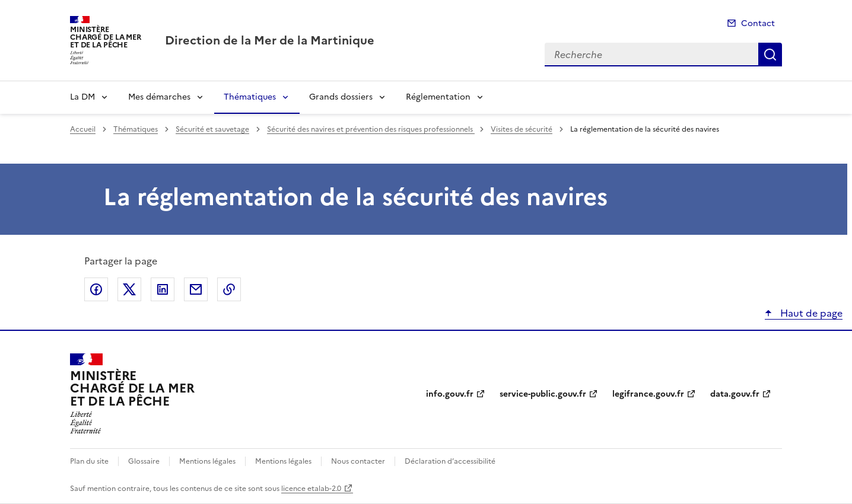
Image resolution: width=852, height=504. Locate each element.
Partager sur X (129, 289)
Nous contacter (358, 461)
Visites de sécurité (522, 129)
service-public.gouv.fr (543, 394)
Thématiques (250, 97)
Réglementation (438, 97)
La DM (82, 97)
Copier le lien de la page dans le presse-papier (229, 289)
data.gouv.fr (735, 394)
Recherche (770, 55)
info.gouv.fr (450, 394)
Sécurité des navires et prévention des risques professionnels (371, 129)
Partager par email (196, 289)
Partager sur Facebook (96, 289)
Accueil (83, 129)
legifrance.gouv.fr (648, 394)
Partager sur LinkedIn (163, 289)
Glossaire (144, 461)
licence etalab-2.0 (311, 489)
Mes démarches (159, 97)
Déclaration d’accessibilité (450, 461)
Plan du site (89, 461)
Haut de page (810, 313)
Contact (758, 23)
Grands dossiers (341, 97)
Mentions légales (207, 461)
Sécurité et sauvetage (212, 129)
